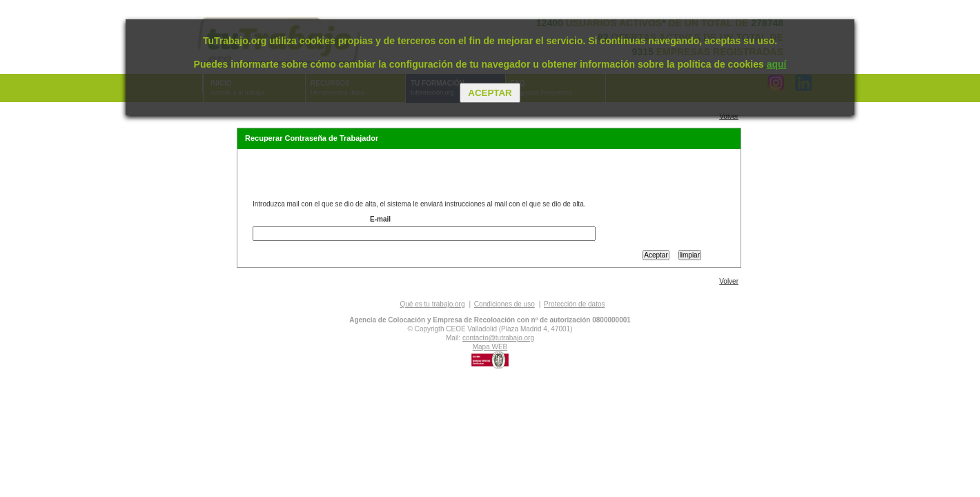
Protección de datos (574, 304)
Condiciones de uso (504, 304)
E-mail (380, 219)
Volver (729, 116)
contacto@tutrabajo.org (498, 338)
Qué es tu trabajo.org (433, 304)
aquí (777, 64)
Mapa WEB (490, 347)
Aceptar (490, 93)
